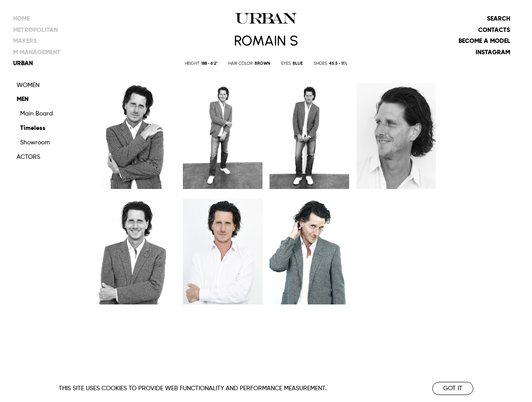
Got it (453, 388)
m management (37, 52)
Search (499, 19)
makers (25, 41)
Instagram (493, 52)
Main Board (37, 114)
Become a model (484, 41)
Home (21, 19)
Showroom (35, 143)
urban (23, 63)
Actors (28, 157)
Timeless (33, 128)
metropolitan (35, 30)
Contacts (494, 30)
